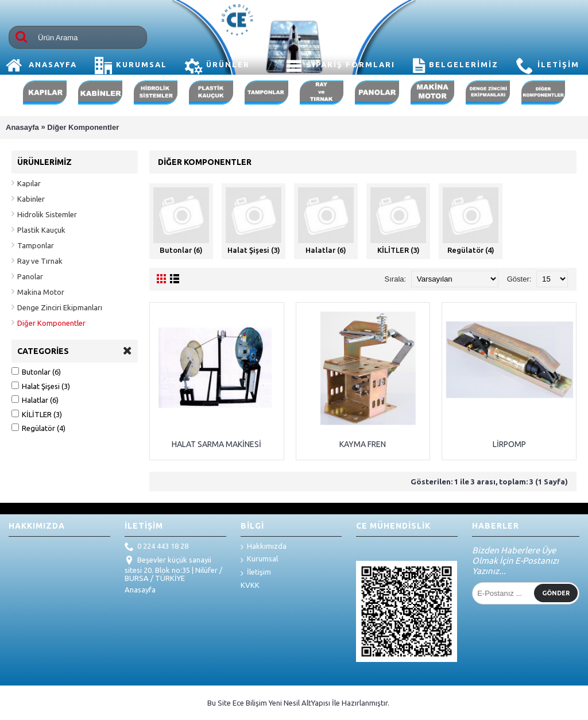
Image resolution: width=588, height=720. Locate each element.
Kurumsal (259, 559)
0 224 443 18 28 (156, 547)
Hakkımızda (264, 547)
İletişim (256, 573)
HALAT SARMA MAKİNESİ (216, 444)
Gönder (556, 593)
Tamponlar (36, 245)
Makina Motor (41, 292)
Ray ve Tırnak (40, 261)
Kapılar (29, 183)
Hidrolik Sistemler (47, 214)
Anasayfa (22, 127)
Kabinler (31, 199)
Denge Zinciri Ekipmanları (60, 307)
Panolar (30, 276)
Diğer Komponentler (83, 127)
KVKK (250, 585)
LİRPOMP (509, 444)
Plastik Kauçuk (41, 230)
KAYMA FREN (363, 444)
